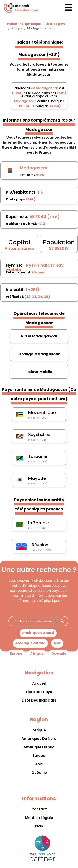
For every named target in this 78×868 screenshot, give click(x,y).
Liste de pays (56, 24)
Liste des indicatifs (39, 700)
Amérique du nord (38, 633)
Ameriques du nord (39, 739)
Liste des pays (39, 692)
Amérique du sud (39, 747)
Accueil (39, 683)
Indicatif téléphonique (24, 24)
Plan (39, 826)
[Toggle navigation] (65, 8)
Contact (39, 809)
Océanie (59, 653)
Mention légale (39, 818)
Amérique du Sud (30, 643)
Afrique (17, 28)
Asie (57, 643)
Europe (16, 653)
